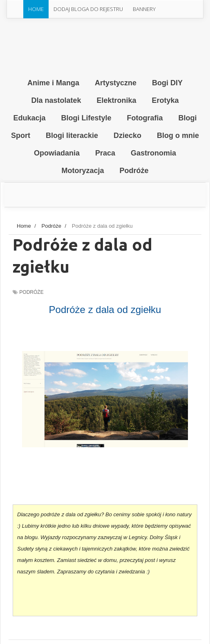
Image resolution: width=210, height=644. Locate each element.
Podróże (31, 292)
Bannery (144, 9)
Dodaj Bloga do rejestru (88, 9)
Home (36, 9)
